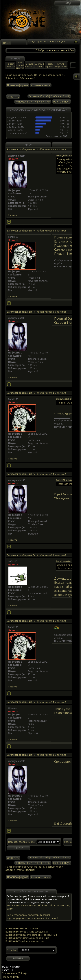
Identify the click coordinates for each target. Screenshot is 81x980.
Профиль (13, 215)
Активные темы (41, 85)
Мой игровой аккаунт (20, 65)
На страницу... (62, 101)
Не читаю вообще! (17, 133)
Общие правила (29, 65)
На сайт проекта (11, 65)
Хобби (59, 867)
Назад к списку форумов (19, 75)
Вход (67, 3)
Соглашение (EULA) (14, 973)
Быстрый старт (39, 65)
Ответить (13, 97)
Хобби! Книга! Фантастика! (20, 78)
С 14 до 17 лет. (15, 124)
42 (36, 101)
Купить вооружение (61, 65)
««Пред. (20, 101)
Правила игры (10, 977)
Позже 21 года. (15, 130)
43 (40, 101)
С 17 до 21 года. (15, 127)
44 (45, 101)
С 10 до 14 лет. (15, 121)
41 (32, 101)
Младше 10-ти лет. (17, 117)
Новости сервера (49, 65)
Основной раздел (44, 867)
